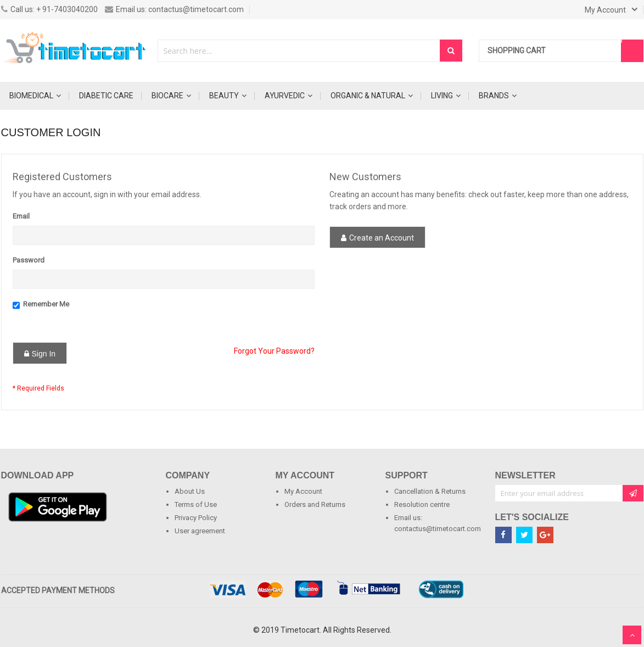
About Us (190, 491)
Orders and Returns (315, 504)
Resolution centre (422, 504)
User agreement (200, 531)
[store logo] (75, 51)
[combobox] (299, 51)
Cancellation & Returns (430, 491)
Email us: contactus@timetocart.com (174, 9)
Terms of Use (196, 504)
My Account (303, 491)
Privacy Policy (196, 518)
